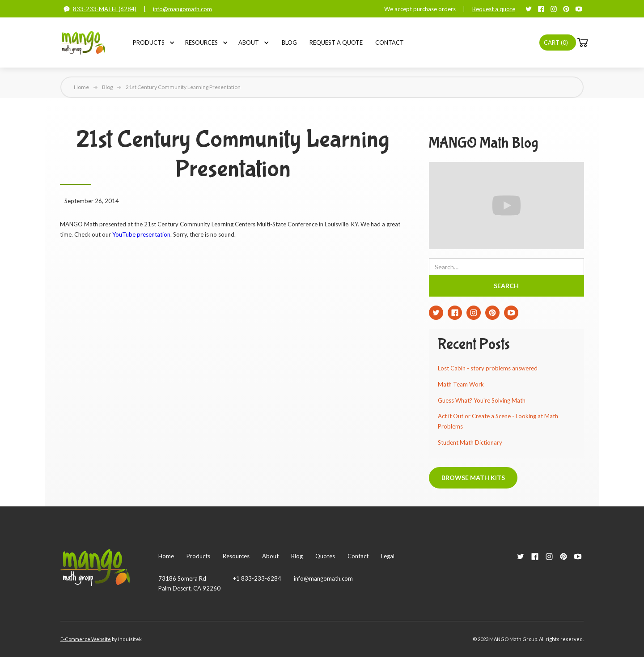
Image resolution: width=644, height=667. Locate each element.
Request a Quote (336, 42)
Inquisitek (130, 639)
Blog (289, 42)
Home (81, 87)
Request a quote (494, 9)
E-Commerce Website (86, 639)
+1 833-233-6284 (257, 578)
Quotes (325, 556)
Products (149, 42)
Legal (388, 556)
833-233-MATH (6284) (105, 9)
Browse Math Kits (473, 478)
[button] (149, 42)
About (249, 42)
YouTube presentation (141, 234)
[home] (83, 42)
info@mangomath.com (182, 9)
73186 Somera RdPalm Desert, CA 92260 (189, 583)
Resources (201, 42)
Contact (390, 42)
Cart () (556, 42)
